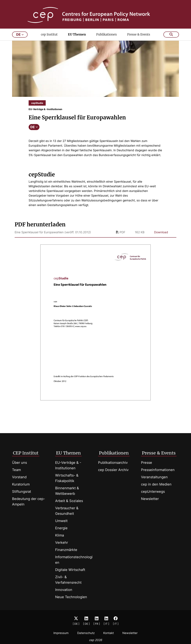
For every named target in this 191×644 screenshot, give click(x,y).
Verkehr (62, 543)
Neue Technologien (71, 597)
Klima (60, 535)
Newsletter (150, 499)
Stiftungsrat (22, 492)
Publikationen (107, 39)
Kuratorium (21, 484)
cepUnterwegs (153, 492)
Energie (61, 528)
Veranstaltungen (154, 477)
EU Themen (77, 39)
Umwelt (61, 521)
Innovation (64, 590)
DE (34, 132)
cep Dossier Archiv (113, 470)
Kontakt (109, 633)
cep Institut (49, 39)
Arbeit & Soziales (69, 501)
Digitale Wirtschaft (70, 570)
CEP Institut (26, 453)
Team (16, 470)
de (20, 39)
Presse (147, 463)
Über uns (19, 463)
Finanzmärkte (66, 550)
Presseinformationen (158, 470)
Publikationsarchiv (113, 463)
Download (161, 237)
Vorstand (19, 477)
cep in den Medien (156, 484)
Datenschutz (86, 633)
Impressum (61, 633)
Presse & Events (139, 39)
